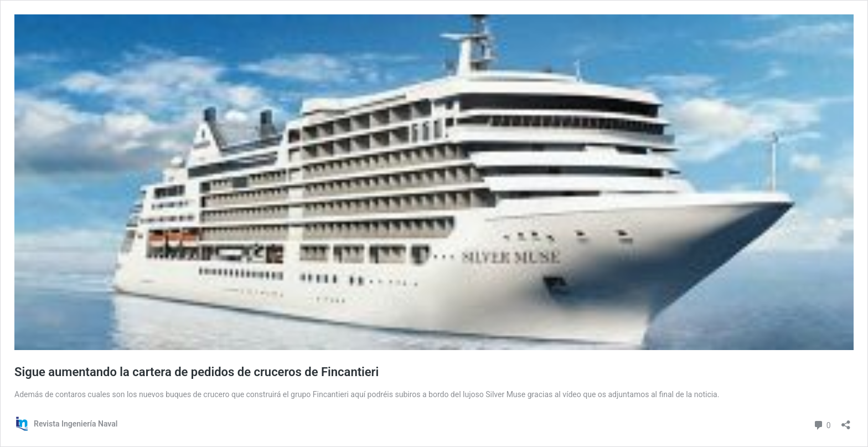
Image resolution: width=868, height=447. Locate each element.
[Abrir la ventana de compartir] (846, 421)
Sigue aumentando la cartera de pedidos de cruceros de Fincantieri (197, 372)
